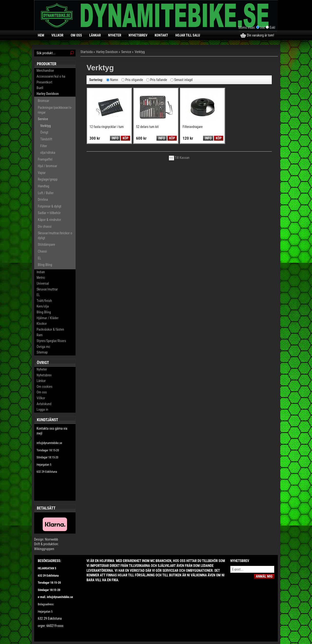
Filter (44, 146)
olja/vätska (48, 153)
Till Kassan (179, 158)
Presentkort (44, 82)
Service (43, 119)
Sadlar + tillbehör (49, 213)
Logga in (42, 409)
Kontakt (161, 35)
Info (115, 138)
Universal (43, 283)
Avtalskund (44, 404)
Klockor (42, 324)
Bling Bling (45, 265)
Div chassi (45, 227)
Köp (126, 138)
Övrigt (44, 132)
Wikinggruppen (44, 549)
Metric (41, 278)
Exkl (272, 27)
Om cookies (44, 387)
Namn (114, 80)
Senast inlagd (183, 80)
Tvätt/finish (44, 301)
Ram (40, 335)
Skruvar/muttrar (47, 289)
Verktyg (45, 126)
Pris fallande (159, 80)
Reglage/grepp (48, 179)
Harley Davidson (48, 94)
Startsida (87, 52)
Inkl (263, 27)
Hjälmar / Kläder (48, 318)
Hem (41, 35)
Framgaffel (45, 159)
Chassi (42, 251)
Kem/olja (43, 306)
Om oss (76, 35)
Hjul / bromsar (47, 166)
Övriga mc (43, 347)
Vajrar (42, 173)
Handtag (44, 186)
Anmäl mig (264, 576)
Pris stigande (134, 80)
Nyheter (115, 35)
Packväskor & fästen (50, 329)
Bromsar (44, 101)
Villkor (57, 35)
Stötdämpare (46, 245)
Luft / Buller (46, 193)
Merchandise (45, 71)
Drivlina (43, 200)
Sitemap (42, 352)
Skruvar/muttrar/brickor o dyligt (55, 236)
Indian (41, 272)
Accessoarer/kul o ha (51, 76)
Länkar (95, 35)
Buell (40, 88)
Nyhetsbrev (138, 35)
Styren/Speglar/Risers (51, 341)
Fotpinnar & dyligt (50, 206)
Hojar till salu (188, 35)
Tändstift (46, 139)
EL (39, 258)
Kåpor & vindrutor (49, 220)
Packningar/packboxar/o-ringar (55, 110)
